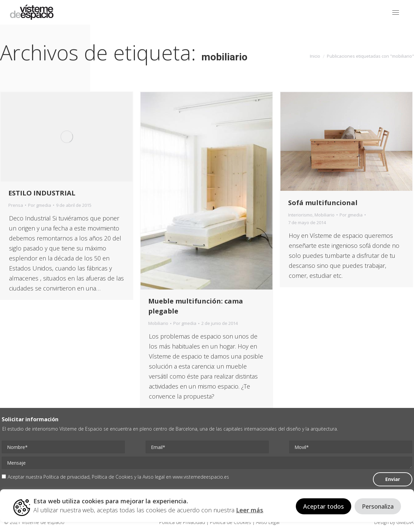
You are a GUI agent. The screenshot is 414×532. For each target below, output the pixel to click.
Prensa (16, 205)
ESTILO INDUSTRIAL (42, 193)
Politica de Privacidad (183, 522)
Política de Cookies (112, 477)
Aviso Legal (267, 522)
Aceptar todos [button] (324, 506)
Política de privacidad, (68, 477)
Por (40, 205)
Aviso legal (154, 477)
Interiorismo (300, 215)
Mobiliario (158, 323)
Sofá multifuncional (323, 203)
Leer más (250, 510)
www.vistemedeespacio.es (201, 477)
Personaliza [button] (378, 506)
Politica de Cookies (231, 522)
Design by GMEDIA (394, 522)
